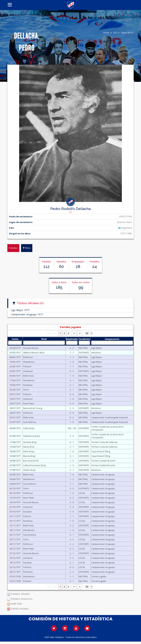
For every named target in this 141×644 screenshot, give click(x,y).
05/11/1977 (15, 521)
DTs (115, 33)
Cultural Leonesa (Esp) (34, 465)
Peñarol (27, 366)
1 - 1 (72, 353)
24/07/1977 (15, 413)
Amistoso (96, 353)
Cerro (26, 390)
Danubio (27, 512)
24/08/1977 (15, 461)
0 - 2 (72, 417)
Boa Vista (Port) (31, 461)
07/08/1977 (15, 436)
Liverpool (28, 371)
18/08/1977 (15, 451)
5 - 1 (72, 553)
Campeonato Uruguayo (103, 475)
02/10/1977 (15, 488)
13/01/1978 (15, 581)
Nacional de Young (33, 408)
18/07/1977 (15, 408)
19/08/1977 (15, 456)
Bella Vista (28, 376)
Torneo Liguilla (99, 576)
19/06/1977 (15, 385)
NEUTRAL (83, 348)
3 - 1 (72, 385)
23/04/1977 (15, 348)
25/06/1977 (15, 390)
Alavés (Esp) (29, 470)
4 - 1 (72, 380)
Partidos (13, 248)
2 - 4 (72, 436)
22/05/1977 (15, 366)
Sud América (30, 422)
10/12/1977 (15, 558)
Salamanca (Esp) (31, 436)
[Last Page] (80, 333)
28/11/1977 (15, 544)
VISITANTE (84, 353)
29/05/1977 (15, 371)
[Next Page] (74, 333)
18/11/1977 (15, 530)
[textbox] (15, 343)
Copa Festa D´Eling (101, 451)
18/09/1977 (15, 479)
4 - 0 (72, 539)
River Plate (28, 403)
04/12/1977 (15, 549)
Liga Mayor (97, 348)
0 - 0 (72, 394)
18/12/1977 (15, 563)
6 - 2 (72, 549)
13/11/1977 (15, 525)
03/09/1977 (15, 475)
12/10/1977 (15, 498)
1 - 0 (72, 362)
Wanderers (29, 362)
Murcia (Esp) (29, 456)
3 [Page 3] (68, 333)
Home (106, 33)
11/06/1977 (15, 380)
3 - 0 (72, 408)
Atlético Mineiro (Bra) (34, 353)
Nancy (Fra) (29, 447)
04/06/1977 (15, 376)
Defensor (28, 357)
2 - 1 (72, 390)
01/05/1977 (15, 353)
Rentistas (28, 385)
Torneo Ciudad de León (103, 461)
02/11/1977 (15, 516)
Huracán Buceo (31, 348)
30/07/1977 (15, 417)
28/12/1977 (15, 572)
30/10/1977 (15, 512)
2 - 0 (72, 502)
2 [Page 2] (64, 333)
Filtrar (27, 248)
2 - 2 (72, 348)
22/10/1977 (15, 507)
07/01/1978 (15, 576)
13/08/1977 (15, 447)
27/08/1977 (15, 470)
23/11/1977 (15, 539)
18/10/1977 (15, 502)
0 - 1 (72, 442)
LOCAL (82, 493)
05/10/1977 (15, 493)
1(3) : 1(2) (72, 428)
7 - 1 (72, 484)
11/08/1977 (15, 442)
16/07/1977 (15, 403)
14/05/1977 (15, 362)
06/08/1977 (15, 428)
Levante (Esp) (30, 442)
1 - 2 (72, 479)
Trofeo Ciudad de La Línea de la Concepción (107, 428)
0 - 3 (72, 371)
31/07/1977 (15, 422)
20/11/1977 (15, 535)
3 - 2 (72, 525)
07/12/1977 (15, 553)
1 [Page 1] (60, 333)
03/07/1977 (15, 394)
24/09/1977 (15, 484)
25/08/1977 (15, 465)
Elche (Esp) (29, 451)
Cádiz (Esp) (29, 428)
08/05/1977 (15, 357)
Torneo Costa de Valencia (104, 442)
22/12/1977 (15, 567)
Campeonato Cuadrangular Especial (109, 417)
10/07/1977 (15, 399)
